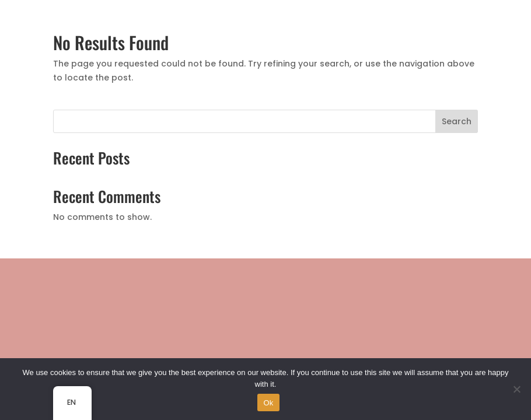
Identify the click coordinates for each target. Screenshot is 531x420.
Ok (268, 403)
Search (457, 121)
